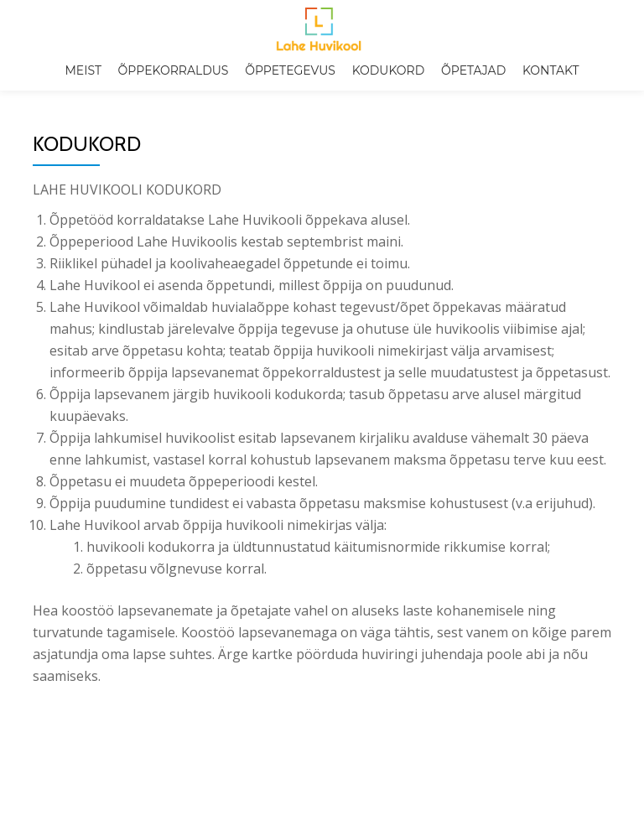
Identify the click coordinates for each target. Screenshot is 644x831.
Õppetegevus (290, 70)
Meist (83, 70)
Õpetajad (473, 70)
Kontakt (551, 70)
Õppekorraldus (174, 70)
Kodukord (389, 70)
